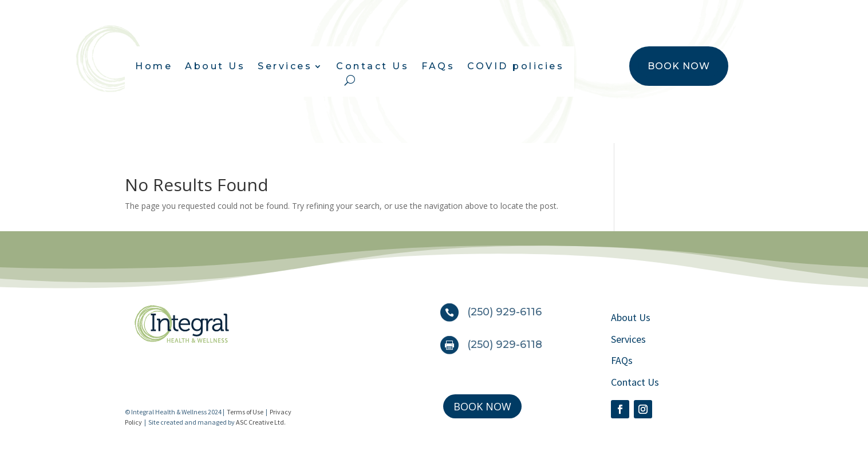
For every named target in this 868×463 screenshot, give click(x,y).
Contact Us (372, 67)
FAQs (438, 67)
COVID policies (516, 67)
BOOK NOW (679, 66)
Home (154, 67)
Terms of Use (245, 412)
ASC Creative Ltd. (261, 422)
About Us (215, 67)
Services (285, 67)
